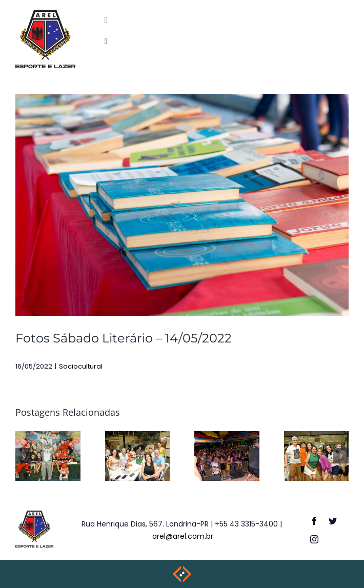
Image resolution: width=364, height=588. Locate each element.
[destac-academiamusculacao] (45, 14)
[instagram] (314, 539)
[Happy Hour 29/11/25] (317, 438)
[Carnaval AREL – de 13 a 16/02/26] (227, 438)
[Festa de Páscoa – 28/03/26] (48, 438)
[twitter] (333, 521)
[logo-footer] (35, 514)
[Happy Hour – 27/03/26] (138, 438)
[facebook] (314, 521)
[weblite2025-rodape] (182, 569)
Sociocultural (81, 366)
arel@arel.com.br (183, 536)
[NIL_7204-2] (182, 205)
